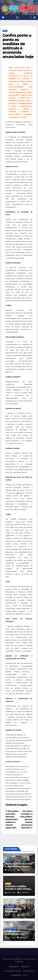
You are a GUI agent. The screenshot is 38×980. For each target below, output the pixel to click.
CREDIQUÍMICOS (28, 971)
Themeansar (19, 962)
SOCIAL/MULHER (10, 906)
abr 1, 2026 (11, 915)
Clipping (8, 884)
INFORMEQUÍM (16, 975)
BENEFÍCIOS (25, 967)
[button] (31, 17)
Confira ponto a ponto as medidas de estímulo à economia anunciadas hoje (18, 46)
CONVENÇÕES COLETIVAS (13, 971)
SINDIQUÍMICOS (14, 967)
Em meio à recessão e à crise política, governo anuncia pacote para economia (26, 819)
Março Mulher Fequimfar (13, 910)
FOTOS (25, 975)
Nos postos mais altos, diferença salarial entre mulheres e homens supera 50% (12, 819)
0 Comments (24, 870)
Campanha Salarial (11, 929)
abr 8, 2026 (11, 870)
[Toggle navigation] (17, 17)
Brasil (5, 31)
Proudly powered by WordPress (13, 959)
